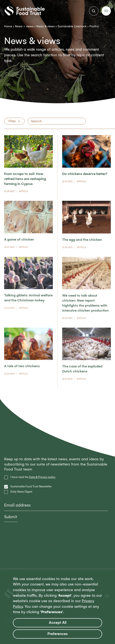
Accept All (58, 623)
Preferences (58, 634)
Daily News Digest (21, 492)
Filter (12, 121)
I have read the (33, 477)
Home (8, 26)
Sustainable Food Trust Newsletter (31, 486)
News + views (24, 26)
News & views (46, 26)
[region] (57, 607)
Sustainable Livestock (72, 26)
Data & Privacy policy (42, 477)
